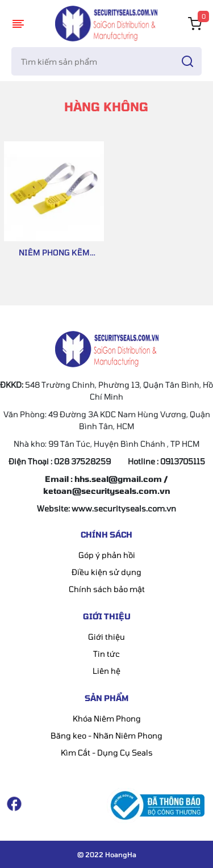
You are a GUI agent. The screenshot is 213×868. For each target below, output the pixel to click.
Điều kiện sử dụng (106, 572)
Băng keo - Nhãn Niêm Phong (106, 735)
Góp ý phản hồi (107, 555)
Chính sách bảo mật (107, 589)
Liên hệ (106, 671)
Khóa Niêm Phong (107, 718)
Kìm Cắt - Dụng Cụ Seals (107, 752)
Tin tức (106, 654)
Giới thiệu (106, 637)
